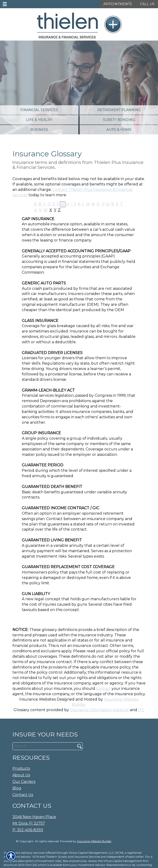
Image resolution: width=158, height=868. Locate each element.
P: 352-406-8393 (28, 830)
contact (103, 689)
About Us (21, 775)
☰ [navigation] (5, 4)
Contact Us (23, 795)
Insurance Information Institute (99, 710)
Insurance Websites (38, 699)
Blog (17, 788)
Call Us (147, 4)
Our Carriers (24, 782)
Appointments (118, 4)
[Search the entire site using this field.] (42, 746)
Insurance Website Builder (94, 841)
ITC (141, 710)
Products (21, 768)
